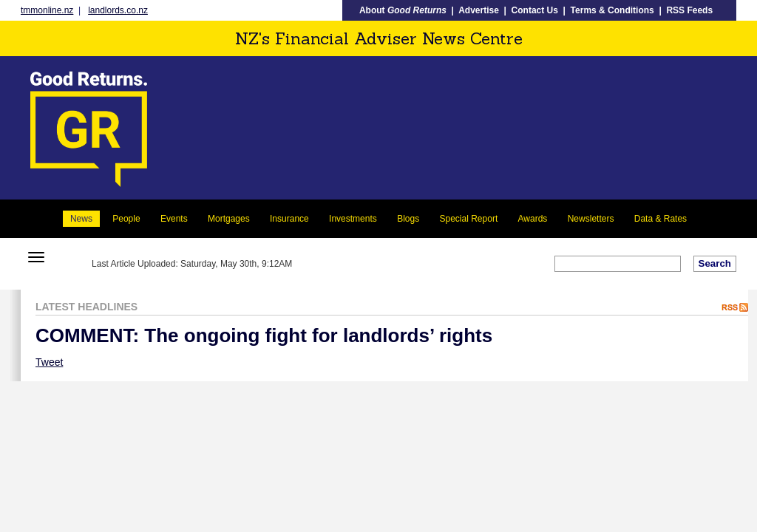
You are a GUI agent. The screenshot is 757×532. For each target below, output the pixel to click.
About (403, 10)
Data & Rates (661, 219)
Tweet (49, 362)
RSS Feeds (689, 10)
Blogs (408, 219)
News (81, 219)
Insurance (289, 219)
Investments (353, 219)
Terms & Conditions (612, 10)
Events (174, 219)
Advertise (479, 10)
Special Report (469, 219)
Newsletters (591, 219)
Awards (533, 219)
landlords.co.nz (118, 10)
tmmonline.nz (47, 10)
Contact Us (535, 10)
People (126, 219)
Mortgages (229, 219)
